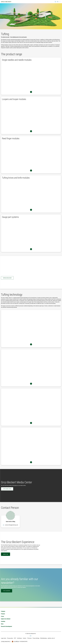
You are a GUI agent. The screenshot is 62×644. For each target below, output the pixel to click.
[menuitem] (55, 2)
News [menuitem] (2, 624)
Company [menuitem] (3, 611)
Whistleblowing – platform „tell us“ (48, 638)
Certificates (19, 638)
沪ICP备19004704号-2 (6, 642)
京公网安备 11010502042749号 (19, 642)
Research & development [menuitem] (6, 626)
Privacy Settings (36, 638)
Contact (24, 638)
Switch (31, 92)
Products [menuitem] (3, 614)
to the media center (7, 489)
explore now (6, 554)
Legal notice (4, 638)
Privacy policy (10, 638)
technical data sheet (7, 278)
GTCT (15, 638)
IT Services (29, 638)
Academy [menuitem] (3, 621)
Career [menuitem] (2, 616)
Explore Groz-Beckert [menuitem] (6, 619)
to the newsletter (7, 591)
